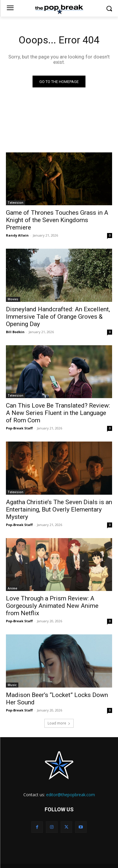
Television (16, 203)
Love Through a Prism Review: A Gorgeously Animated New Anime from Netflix (52, 606)
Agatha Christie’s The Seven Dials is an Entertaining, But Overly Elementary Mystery (59, 509)
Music (12, 685)
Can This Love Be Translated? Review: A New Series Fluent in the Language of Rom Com (58, 413)
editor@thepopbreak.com (71, 795)
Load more (59, 723)
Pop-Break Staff (19, 428)
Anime (12, 588)
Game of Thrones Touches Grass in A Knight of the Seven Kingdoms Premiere (57, 220)
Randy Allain (17, 235)
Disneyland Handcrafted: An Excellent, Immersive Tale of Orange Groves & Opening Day (58, 317)
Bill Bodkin (15, 332)
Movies (13, 299)
